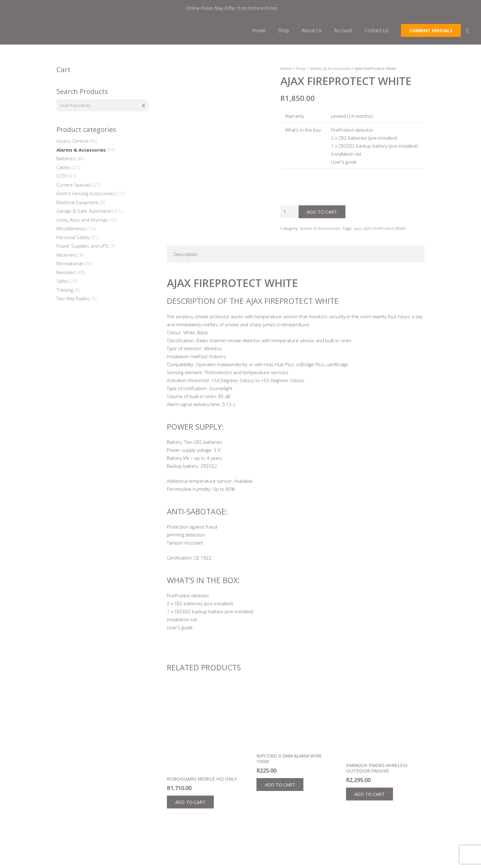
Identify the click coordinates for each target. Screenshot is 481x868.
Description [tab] (186, 254)
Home (286, 68)
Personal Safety (73, 238)
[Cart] (468, 32)
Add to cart (324, 212)
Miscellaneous (71, 230)
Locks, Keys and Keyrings (82, 221)
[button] (190, 802)
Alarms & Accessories (330, 68)
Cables (63, 169)
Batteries (66, 160)
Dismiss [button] (287, 8)
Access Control (72, 142)
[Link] (57, 32)
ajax (357, 228)
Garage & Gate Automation (85, 212)
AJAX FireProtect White (385, 228)
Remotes (66, 273)
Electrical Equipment (77, 203)
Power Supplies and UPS (82, 247)
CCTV (62, 177)
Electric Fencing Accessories (86, 195)
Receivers (67, 256)
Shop (301, 68)
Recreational (69, 265)
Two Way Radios (73, 300)
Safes (62, 282)
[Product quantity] (290, 212)
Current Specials (74, 186)
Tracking (65, 291)
